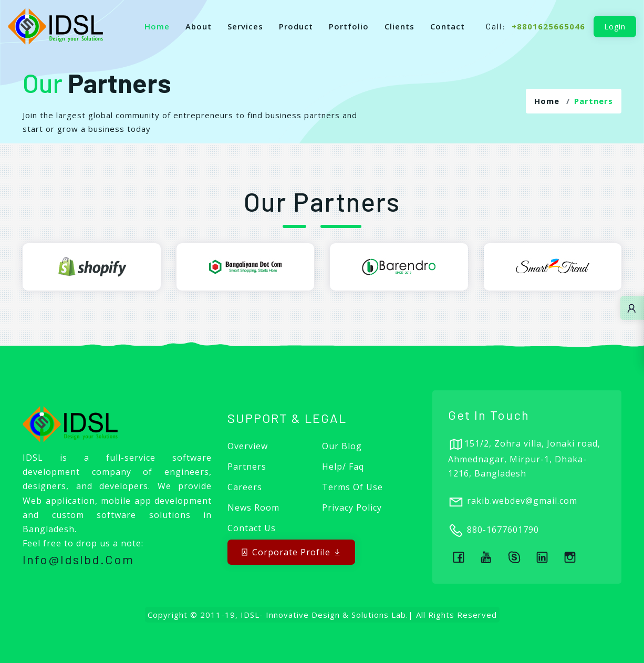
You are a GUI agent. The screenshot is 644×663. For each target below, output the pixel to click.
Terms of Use (352, 487)
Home (157, 26)
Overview (248, 446)
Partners (247, 467)
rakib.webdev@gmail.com (522, 501)
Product (296, 26)
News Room (253, 507)
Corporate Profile (291, 552)
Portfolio (349, 26)
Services (245, 26)
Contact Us (252, 528)
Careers (245, 487)
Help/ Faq (343, 467)
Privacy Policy (352, 507)
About (199, 26)
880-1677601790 (503, 530)
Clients (399, 26)
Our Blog (342, 446)
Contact (448, 26)
